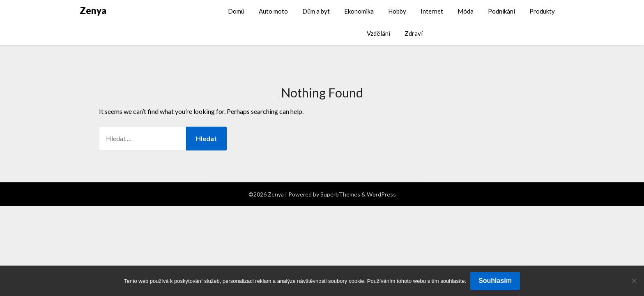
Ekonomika (359, 11)
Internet (432, 11)
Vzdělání (378, 33)
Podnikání (501, 11)
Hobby (397, 11)
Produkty (542, 11)
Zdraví (414, 33)
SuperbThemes (340, 194)
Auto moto (273, 11)
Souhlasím (495, 281)
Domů (236, 11)
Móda (466, 11)
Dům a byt (316, 11)
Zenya (93, 10)
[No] (634, 281)
